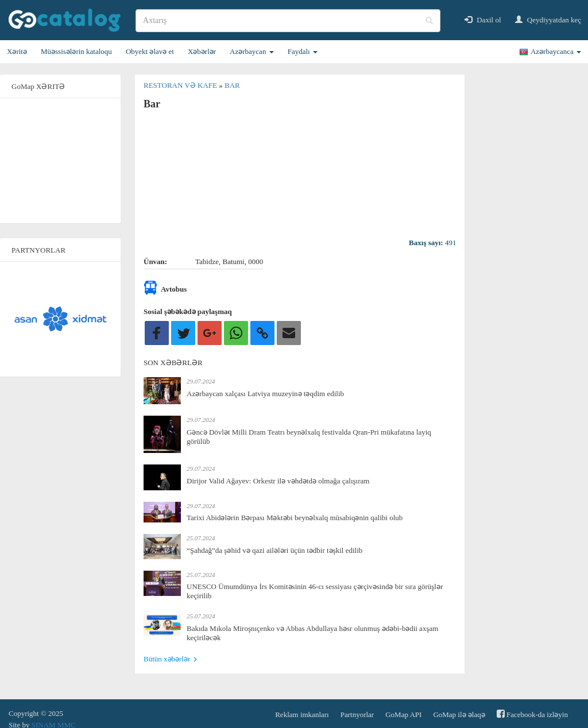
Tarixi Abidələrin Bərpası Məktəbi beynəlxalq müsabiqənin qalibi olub (295, 518)
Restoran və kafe (181, 85)
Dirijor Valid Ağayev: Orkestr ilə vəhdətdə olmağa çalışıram (278, 481)
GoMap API (403, 715)
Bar (232, 85)
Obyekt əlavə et (150, 51)
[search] (288, 21)
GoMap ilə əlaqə (459, 715)
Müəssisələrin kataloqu (76, 51)
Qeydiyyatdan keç (548, 20)
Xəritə (17, 51)
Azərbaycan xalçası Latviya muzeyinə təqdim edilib (265, 394)
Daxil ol (483, 20)
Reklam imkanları (302, 715)
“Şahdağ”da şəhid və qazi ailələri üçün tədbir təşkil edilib (274, 550)
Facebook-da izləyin (532, 714)
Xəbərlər (202, 51)
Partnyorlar (357, 715)
